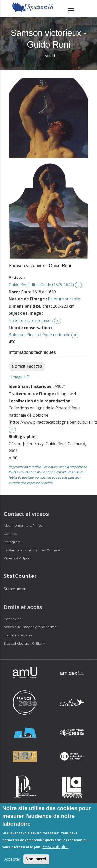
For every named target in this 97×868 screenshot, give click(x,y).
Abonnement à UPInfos (23, 525)
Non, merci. (36, 859)
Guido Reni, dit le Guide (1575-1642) (41, 285)
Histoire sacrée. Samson (31, 320)
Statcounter (15, 589)
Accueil (50, 56)
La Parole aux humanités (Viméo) (32, 550)
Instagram (12, 542)
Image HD (19, 377)
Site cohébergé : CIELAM (25, 643)
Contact (10, 534)
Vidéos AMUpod (17, 558)
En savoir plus (55, 847)
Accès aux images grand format (31, 627)
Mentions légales (18, 635)
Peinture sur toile (64, 299)
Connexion (13, 619)
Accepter (12, 859)
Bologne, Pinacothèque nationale (39, 335)
